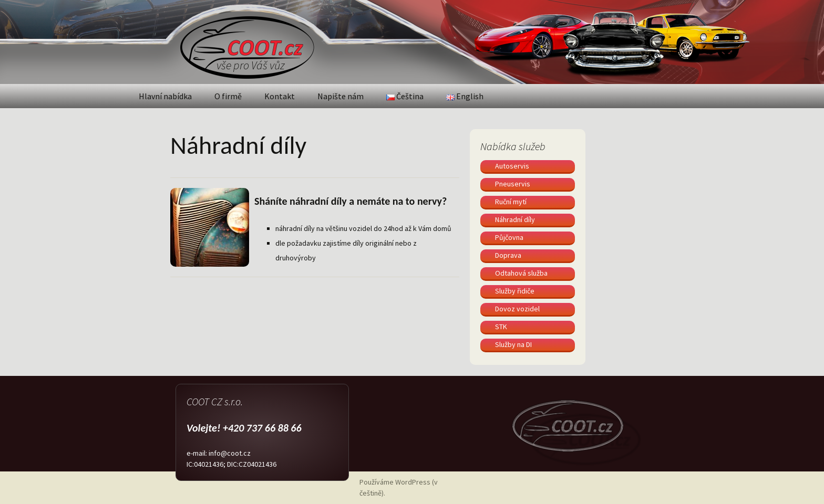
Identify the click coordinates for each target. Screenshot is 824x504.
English (465, 96)
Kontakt (280, 96)
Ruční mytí (511, 202)
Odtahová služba (521, 273)
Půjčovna (509, 237)
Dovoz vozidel (517, 309)
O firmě (228, 96)
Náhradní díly (515, 219)
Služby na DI (513, 344)
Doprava (508, 255)
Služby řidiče (515, 291)
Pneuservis (513, 184)
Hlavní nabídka (165, 96)
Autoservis (512, 166)
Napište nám (341, 96)
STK (501, 327)
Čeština (405, 96)
